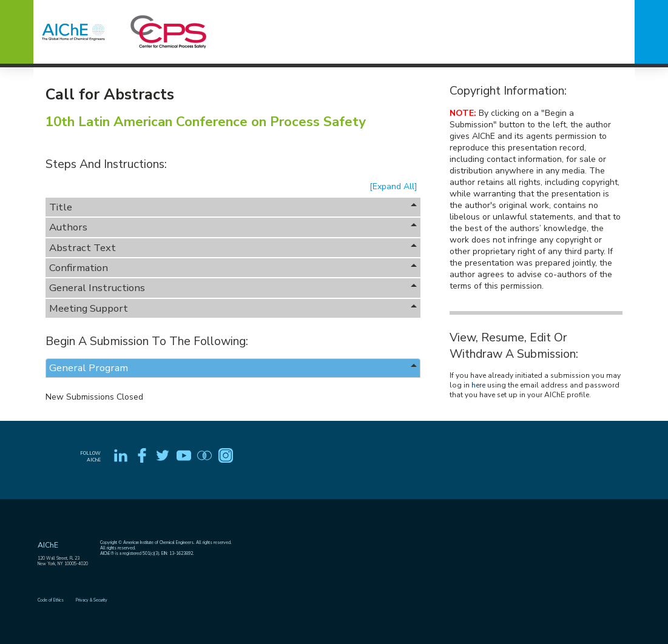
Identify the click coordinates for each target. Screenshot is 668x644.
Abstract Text (233, 248)
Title (233, 207)
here (478, 385)
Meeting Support (233, 308)
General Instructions (233, 288)
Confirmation (233, 268)
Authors (233, 227)
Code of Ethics (51, 600)
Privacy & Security (92, 600)
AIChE (48, 545)
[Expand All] (393, 186)
